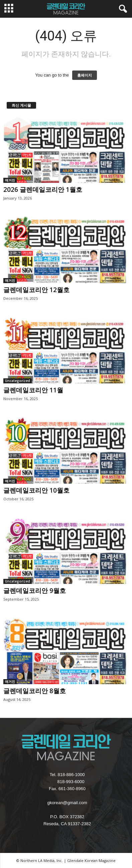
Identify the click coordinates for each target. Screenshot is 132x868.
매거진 (10, 180)
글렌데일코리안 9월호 (35, 591)
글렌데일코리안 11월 (33, 390)
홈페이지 (85, 75)
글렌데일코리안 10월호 (36, 490)
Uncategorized (18, 381)
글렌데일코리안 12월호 (36, 290)
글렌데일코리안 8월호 (35, 691)
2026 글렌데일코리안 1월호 (43, 190)
